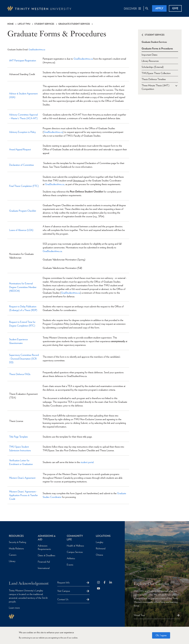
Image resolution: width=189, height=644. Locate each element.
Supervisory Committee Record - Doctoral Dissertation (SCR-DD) (24, 358)
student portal (87, 462)
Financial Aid (44, 562)
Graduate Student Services (74, 24)
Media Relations (17, 548)
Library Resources (150, 60)
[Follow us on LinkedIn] (111, 582)
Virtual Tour (139, 615)
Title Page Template (19, 437)
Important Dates (150, 54)
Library (12, 561)
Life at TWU (24, 24)
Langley (100, 542)
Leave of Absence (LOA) (22, 230)
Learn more (14, 608)
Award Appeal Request (20, 149)
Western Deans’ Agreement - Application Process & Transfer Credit (24, 495)
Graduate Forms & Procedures (157, 48)
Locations (104, 536)
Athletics (71, 558)
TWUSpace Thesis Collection (156, 73)
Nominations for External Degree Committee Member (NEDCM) (23, 287)
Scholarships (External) (153, 67)
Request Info (63, 582)
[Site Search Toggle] (147, 8)
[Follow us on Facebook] (105, 582)
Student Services (44, 24)
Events (70, 565)
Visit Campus (64, 591)
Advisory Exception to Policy (23, 132)
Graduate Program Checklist (23, 211)
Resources (17, 536)
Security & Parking (18, 542)
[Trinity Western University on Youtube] (99, 588)
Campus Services (75, 552)
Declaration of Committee (22, 165)
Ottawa (99, 555)
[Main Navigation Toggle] (133, 8)
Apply (159, 8)
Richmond (101, 548)
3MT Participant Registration (23, 60)
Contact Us (63, 599)
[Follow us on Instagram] (99, 582)
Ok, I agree (161, 635)
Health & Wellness (75, 545)
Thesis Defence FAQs (20, 374)
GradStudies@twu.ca (37, 50)
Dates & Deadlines (47, 555)
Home (10, 24)
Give (175, 8)
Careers (13, 555)
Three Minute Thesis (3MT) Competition (155, 87)
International (44, 568)
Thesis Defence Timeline (154, 79)
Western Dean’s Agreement (23, 478)
